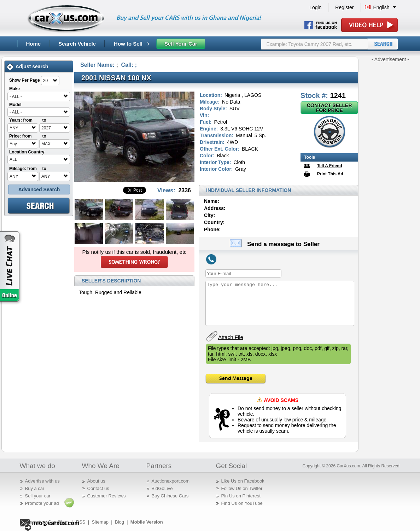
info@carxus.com (56, 523)
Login (315, 7)
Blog (119, 522)
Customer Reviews (107, 496)
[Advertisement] (390, 169)
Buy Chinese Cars (170, 496)
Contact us (98, 488)
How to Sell (132, 44)
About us (96, 481)
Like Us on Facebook (243, 481)
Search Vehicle (77, 44)
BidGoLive (162, 488)
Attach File (231, 337)
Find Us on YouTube (242, 503)
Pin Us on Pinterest (241, 496)
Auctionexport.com (171, 481)
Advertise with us (42, 481)
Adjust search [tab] (28, 67)
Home (34, 44)
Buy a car (35, 488)
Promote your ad (42, 503)
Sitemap (100, 522)
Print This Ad (330, 174)
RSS (81, 522)
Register (344, 7)
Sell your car (38, 496)
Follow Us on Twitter (242, 488)
